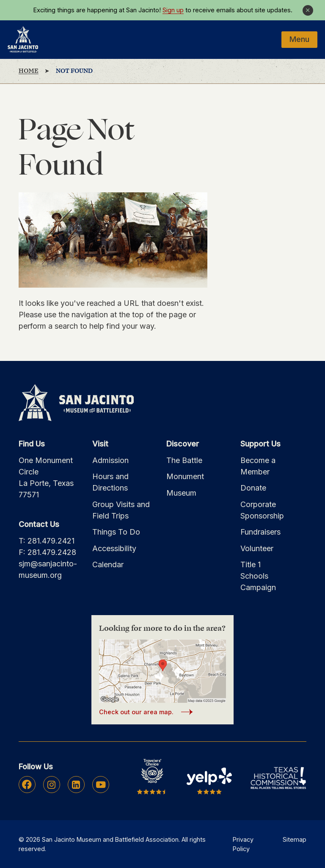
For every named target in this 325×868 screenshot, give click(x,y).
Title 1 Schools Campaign (258, 576)
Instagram (51, 785)
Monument (185, 476)
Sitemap (295, 839)
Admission (110, 460)
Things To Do (116, 532)
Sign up (173, 10)
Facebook (27, 785)
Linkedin (76, 785)
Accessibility (114, 548)
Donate (253, 488)
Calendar (108, 564)
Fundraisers (260, 532)
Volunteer (257, 548)
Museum (181, 493)
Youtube (101, 785)
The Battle (184, 460)
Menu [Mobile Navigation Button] (299, 39)
